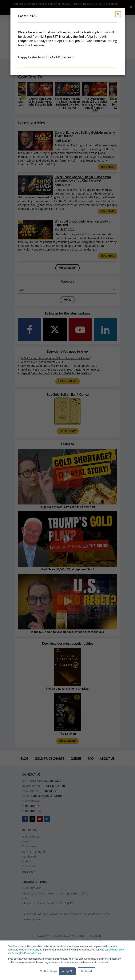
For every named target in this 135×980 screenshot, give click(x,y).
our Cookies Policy (114, 950)
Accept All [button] (67, 971)
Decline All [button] (86, 971)
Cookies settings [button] (48, 971)
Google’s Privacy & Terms (28, 953)
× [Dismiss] (118, 14)
